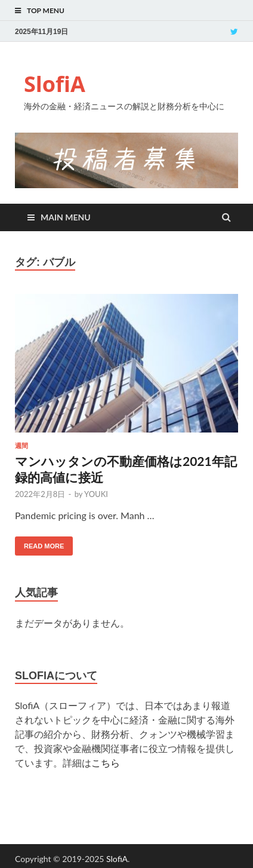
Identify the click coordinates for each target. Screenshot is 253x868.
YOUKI (96, 494)
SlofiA (55, 84)
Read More (44, 546)
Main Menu (66, 217)
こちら (106, 763)
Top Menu (46, 10)
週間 (21, 446)
